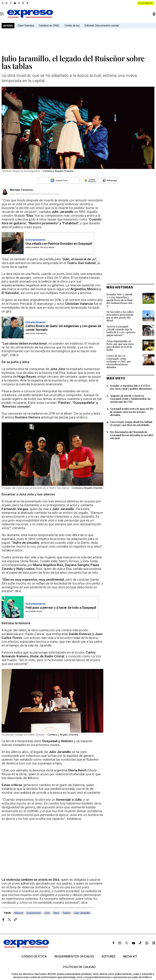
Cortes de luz (72, 25)
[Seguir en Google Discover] (90, 180)
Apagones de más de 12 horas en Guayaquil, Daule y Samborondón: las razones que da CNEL (130, 399)
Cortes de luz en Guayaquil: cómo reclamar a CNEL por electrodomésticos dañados (119, 361)
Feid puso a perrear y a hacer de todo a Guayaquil (61, 608)
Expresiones (34, 913)
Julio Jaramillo (82, 913)
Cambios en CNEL (49, 25)
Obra (56, 913)
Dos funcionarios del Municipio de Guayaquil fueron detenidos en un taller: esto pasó (132, 435)
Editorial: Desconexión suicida (102, 25)
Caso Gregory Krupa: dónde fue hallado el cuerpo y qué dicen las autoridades (131, 423)
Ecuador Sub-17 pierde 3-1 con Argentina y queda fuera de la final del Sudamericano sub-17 (120, 300)
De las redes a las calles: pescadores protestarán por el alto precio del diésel (120, 316)
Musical (19, 913)
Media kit (130, 956)
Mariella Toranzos (21, 190)
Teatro (66, 913)
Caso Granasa (26, 25)
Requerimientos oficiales (74, 956)
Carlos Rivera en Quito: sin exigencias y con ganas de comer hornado (63, 328)
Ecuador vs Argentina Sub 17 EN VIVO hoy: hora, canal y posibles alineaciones (131, 387)
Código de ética (34, 956)
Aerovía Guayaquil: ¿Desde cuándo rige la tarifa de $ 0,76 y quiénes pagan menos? (121, 331)
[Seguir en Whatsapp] (109, 180)
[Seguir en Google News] (58, 180)
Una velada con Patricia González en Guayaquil (59, 244)
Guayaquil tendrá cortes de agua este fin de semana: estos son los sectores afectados (132, 412)
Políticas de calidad (79, 967)
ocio (47, 913)
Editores (109, 956)
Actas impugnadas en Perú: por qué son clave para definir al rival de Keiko (120, 345)
